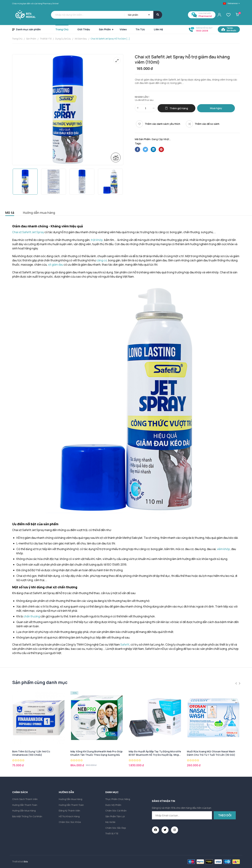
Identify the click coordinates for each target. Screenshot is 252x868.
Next (240, 683)
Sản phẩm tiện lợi (115, 816)
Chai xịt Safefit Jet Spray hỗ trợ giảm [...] (110, 39)
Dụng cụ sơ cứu (63, 39)
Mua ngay (216, 108)
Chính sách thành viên (25, 799)
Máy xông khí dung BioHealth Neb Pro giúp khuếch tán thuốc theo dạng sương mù (96, 753)
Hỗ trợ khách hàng (69, 816)
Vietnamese (230, 4)
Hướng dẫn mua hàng (39, 213)
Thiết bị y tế (46, 39)
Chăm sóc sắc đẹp (116, 828)
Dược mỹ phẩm (113, 805)
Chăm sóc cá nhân (116, 811)
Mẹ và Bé (110, 822)
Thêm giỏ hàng (179, 108)
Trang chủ (17, 39)
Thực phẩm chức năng (118, 799)
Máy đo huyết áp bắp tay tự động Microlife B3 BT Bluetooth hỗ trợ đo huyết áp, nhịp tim (155, 755)
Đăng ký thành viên (69, 811)
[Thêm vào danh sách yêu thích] (158, 124)
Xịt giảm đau (81, 39)
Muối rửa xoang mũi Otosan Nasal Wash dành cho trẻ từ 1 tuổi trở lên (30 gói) (211, 753)
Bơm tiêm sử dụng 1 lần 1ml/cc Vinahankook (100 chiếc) (31, 753)
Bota (26, 862)
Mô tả (10, 213)
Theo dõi (225, 815)
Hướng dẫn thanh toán (25, 805)
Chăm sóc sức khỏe (70, 822)
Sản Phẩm (31, 39)
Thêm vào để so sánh (207, 124)
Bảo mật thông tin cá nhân (27, 816)
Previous (236, 683)
